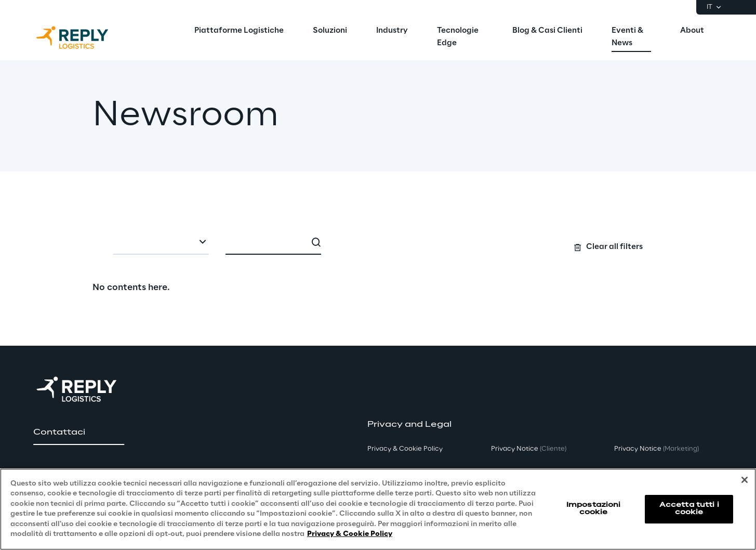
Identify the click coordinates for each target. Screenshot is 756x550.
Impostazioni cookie (593, 509)
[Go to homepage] (83, 37)
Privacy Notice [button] (529, 449)
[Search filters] (378, 242)
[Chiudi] (745, 480)
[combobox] (161, 243)
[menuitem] (239, 31)
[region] (378, 509)
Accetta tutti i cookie (689, 509)
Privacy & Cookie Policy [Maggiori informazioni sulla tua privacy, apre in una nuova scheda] (350, 534)
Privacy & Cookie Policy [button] (405, 449)
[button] (79, 433)
